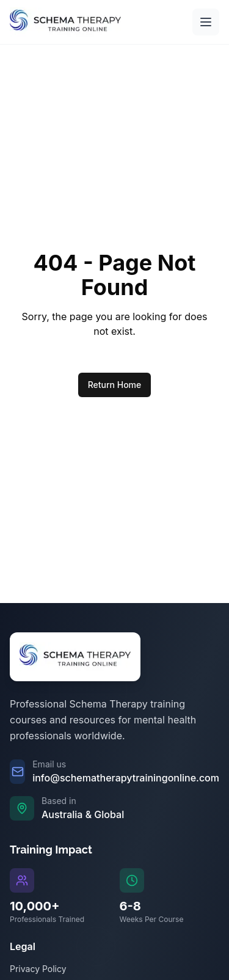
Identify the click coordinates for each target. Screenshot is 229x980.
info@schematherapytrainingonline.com (126, 778)
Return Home (115, 385)
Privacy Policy (38, 969)
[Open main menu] (206, 22)
